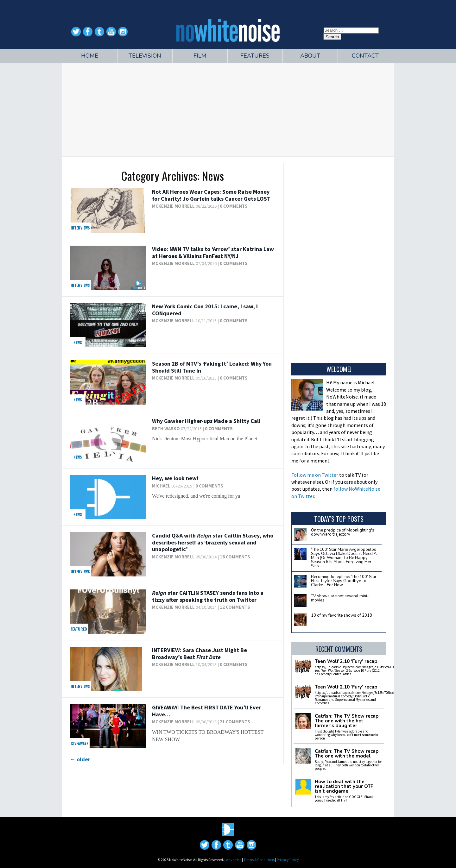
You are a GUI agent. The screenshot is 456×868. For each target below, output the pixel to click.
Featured (79, 629)
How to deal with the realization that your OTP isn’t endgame (344, 786)
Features (255, 56)
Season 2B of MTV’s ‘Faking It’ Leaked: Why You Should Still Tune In (212, 367)
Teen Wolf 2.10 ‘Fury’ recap (346, 661)
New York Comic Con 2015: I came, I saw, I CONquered (205, 310)
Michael (161, 486)
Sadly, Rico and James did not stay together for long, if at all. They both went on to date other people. (348, 765)
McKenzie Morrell (173, 206)
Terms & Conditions (259, 860)
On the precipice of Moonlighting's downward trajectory (343, 532)
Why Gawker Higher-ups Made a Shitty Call (206, 421)
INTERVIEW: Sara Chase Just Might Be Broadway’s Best (199, 654)
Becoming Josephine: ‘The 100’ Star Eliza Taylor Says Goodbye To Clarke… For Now (344, 581)
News (78, 342)
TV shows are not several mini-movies (340, 598)
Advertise (234, 860)
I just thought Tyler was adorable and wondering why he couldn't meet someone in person (346, 735)
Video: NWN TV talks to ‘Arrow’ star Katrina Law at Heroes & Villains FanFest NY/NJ (213, 252)
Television (145, 56)
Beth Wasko (166, 429)
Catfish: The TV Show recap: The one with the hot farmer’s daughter (347, 721)
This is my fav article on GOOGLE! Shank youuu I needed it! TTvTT (344, 799)
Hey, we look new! (175, 478)
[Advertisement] (228, 109)
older (80, 759)
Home (90, 56)
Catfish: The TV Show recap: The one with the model (347, 754)
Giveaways (80, 743)
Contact (365, 56)
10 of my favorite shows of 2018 (342, 615)
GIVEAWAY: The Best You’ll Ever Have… (206, 711)
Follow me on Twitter (315, 475)
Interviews (80, 228)
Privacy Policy (288, 860)
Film (200, 56)
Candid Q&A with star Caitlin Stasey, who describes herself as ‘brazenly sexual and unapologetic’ (213, 542)
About (310, 56)
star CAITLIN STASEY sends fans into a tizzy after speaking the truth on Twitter (208, 596)
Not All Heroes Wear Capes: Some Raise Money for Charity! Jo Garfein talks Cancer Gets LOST (211, 195)
